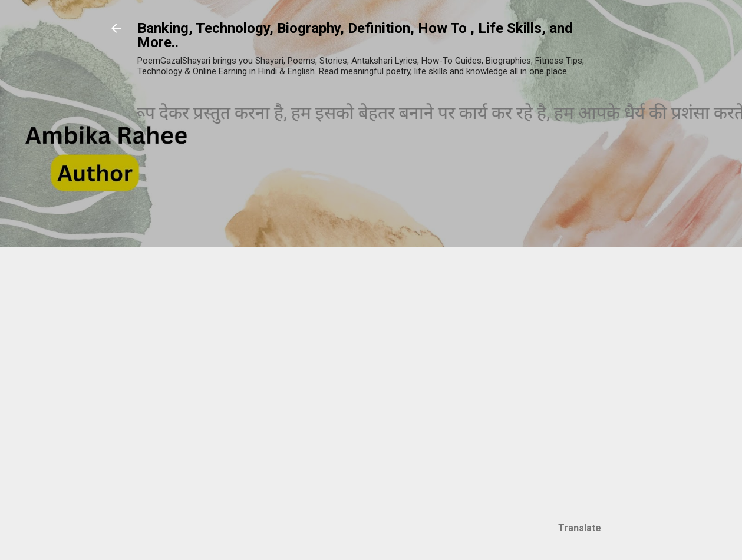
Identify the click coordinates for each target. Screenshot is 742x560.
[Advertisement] (596, 334)
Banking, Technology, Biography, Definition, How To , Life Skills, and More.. (355, 35)
